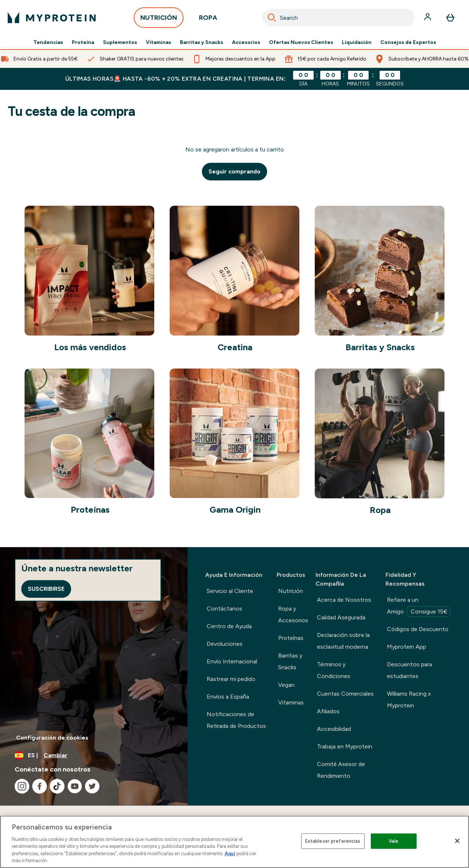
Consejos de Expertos (408, 43)
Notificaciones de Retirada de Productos (236, 720)
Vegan (286, 685)
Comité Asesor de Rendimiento (341, 770)
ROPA (208, 20)
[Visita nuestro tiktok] (57, 786)
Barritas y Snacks (202, 43)
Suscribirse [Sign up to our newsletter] (46, 589)
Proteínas (291, 638)
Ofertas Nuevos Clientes (301, 43)
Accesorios (246, 43)
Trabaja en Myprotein (345, 746)
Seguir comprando (234, 171)
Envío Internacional (232, 661)
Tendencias (48, 43)
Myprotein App (407, 647)
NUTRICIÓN (159, 20)
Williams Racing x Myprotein (409, 699)
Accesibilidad (334, 729)
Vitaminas (158, 43)
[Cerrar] (457, 841)
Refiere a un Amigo (418, 607)
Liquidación (357, 43)
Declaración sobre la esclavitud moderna (343, 641)
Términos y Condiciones (334, 670)
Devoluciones (225, 644)
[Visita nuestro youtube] (75, 786)
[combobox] (338, 18)
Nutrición (291, 591)
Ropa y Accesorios (293, 614)
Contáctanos (224, 609)
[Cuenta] (428, 18)
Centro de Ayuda (229, 626)
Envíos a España (228, 697)
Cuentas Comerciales (345, 694)
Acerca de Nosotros (344, 600)
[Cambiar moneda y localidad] (94, 755)
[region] (234, 842)
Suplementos (120, 43)
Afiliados (328, 711)
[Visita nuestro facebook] (40, 786)
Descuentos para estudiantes (409, 670)
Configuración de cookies (52, 738)
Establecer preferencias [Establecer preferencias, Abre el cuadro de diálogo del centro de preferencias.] (333, 841)
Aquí (230, 854)
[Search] (272, 18)
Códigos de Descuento (418, 629)
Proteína (83, 43)
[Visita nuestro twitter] (92, 786)
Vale (394, 841)
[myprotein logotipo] (52, 18)
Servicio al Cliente (230, 591)
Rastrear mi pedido (231, 679)
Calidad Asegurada (341, 617)
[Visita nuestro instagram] (22, 786)
